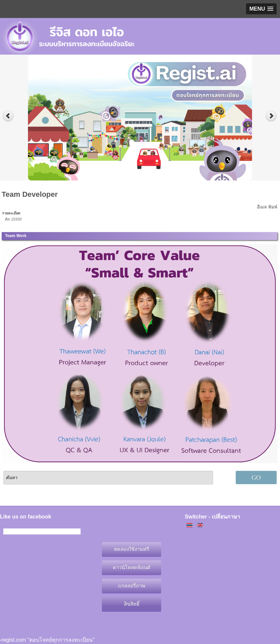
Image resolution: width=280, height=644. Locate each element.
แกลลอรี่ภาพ (132, 586)
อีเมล (262, 207)
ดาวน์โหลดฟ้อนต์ (132, 567)
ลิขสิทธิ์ (132, 604)
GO (256, 477)
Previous (8, 116)
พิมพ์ (273, 207)
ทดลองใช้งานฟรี (132, 549)
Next (272, 116)
